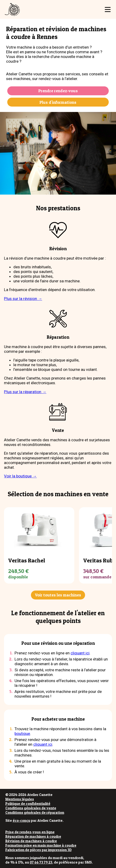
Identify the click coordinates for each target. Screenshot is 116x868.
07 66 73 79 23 (41, 862)
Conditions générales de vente (31, 808)
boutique (22, 734)
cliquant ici (80, 653)
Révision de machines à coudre (31, 841)
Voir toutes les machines (58, 595)
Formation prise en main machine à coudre (41, 845)
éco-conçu (21, 820)
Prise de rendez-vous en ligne (30, 832)
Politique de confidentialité (28, 804)
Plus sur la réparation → (25, 392)
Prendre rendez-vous (58, 91)
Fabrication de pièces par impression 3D (39, 850)
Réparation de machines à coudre (33, 836)
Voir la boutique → (20, 476)
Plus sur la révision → (23, 299)
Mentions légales (20, 799)
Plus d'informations (58, 102)
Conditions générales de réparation (35, 812)
